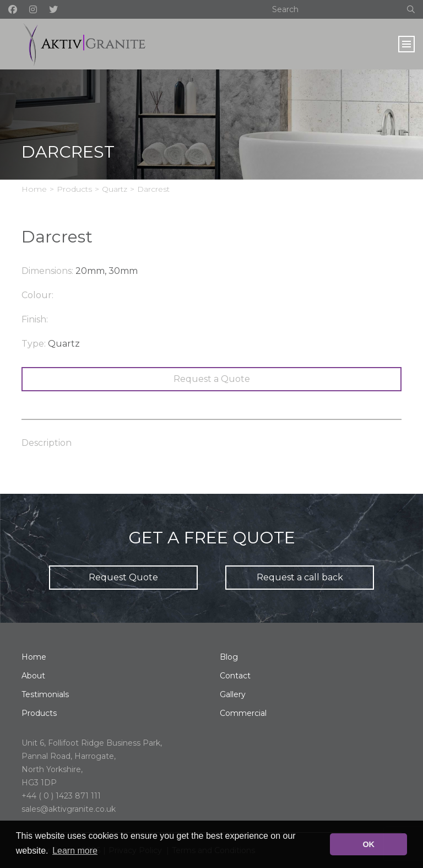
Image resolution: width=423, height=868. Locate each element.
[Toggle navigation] (406, 44)
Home (34, 189)
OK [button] (368, 844)
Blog (229, 657)
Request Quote (123, 577)
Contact (235, 676)
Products (74, 189)
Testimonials (45, 694)
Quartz (115, 189)
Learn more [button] (75, 851)
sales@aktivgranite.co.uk (69, 809)
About (33, 676)
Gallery (233, 694)
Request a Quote (212, 379)
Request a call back (300, 577)
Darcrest (153, 189)
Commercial (243, 713)
